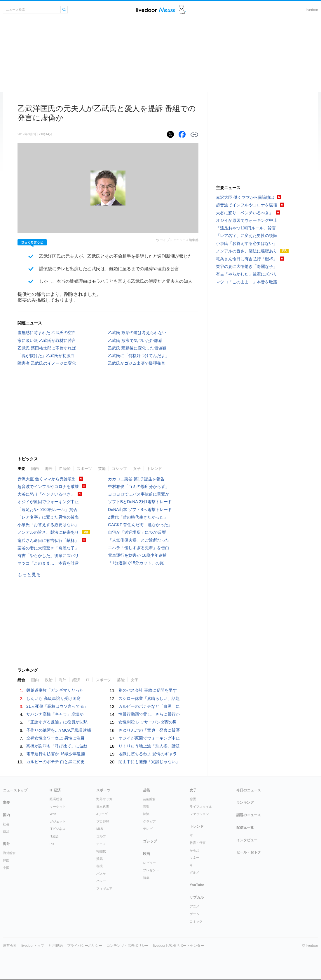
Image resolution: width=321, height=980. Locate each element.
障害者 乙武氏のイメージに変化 (47, 363)
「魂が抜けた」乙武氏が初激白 (46, 356)
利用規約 (56, 946)
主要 (21, 469)
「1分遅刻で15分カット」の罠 (136, 563)
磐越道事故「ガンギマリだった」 (57, 690)
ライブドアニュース (156, 10)
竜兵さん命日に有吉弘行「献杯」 (48, 540)
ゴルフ (101, 836)
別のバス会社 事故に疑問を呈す (148, 690)
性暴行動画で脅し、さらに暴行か (149, 714)
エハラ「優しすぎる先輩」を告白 (139, 548)
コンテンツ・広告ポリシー (128, 946)
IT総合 (54, 836)
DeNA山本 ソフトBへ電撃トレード (140, 510)
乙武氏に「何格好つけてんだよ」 (139, 356)
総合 (21, 680)
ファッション (199, 814)
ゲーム (194, 914)
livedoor (312, 10)
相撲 (100, 866)
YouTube (197, 885)
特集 (146, 878)
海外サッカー (106, 799)
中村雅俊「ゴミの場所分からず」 (139, 487)
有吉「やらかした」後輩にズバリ (48, 556)
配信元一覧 (245, 828)
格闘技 (101, 851)
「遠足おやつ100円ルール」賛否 (47, 510)
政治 (49, 680)
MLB (100, 829)
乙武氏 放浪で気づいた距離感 (135, 340)
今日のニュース (249, 790)
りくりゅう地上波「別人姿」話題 (149, 746)
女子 (137, 469)
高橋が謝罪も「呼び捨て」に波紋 (57, 746)
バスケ (101, 874)
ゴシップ (119, 469)
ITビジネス (57, 829)
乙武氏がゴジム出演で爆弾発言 (137, 363)
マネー (194, 858)
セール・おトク (249, 852)
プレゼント (151, 870)
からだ (194, 850)
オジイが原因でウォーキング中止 (48, 502)
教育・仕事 (198, 843)
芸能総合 (149, 799)
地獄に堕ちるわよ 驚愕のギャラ (148, 754)
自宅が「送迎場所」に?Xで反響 (137, 532)
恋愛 (193, 799)
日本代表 (103, 807)
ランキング (245, 802)
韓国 (6, 860)
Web (53, 814)
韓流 (146, 814)
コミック (196, 921)
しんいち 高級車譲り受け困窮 (53, 698)
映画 (146, 854)
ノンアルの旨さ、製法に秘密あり (48, 532)
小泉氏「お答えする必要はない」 (48, 525)
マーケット (58, 807)
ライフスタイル (201, 807)
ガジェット (58, 821)
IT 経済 (65, 469)
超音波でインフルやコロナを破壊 (48, 487)
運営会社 (10, 946)
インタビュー (247, 840)
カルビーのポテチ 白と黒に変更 (55, 762)
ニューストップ (15, 790)
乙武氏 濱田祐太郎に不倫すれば (47, 348)
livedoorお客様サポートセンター (179, 946)
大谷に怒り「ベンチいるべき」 (46, 494)
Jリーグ (102, 814)
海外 (49, 469)
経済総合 (56, 799)
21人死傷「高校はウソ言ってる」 (57, 706)
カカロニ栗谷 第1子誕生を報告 (136, 479)
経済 (76, 680)
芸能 (102, 469)
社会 (6, 824)
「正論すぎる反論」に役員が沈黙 (57, 722)
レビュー (149, 863)
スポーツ (84, 469)
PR (52, 844)
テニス (101, 844)
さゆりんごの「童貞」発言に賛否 (149, 730)
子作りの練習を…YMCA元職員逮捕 (59, 730)
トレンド (154, 469)
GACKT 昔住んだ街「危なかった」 (140, 525)
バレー (101, 881)
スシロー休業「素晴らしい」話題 (149, 698)
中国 (6, 868)
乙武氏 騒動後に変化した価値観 (137, 348)
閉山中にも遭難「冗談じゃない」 (149, 762)
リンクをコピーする (194, 135)
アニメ (194, 906)
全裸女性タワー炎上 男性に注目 (55, 738)
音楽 (146, 807)
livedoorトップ (33, 946)
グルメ (194, 872)
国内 (35, 469)
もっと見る (29, 575)
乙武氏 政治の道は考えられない (137, 333)
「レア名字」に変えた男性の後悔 (48, 517)
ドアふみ (183, 10)
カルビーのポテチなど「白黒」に (149, 706)
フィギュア (104, 888)
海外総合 (9, 853)
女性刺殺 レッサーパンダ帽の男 (148, 722)
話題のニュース (249, 815)
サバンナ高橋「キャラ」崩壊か (55, 714)
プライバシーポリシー (85, 946)
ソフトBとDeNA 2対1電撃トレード (140, 502)
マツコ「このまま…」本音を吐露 (48, 563)
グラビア (149, 821)
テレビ (148, 829)
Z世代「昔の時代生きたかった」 (138, 517)
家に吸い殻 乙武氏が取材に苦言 (47, 340)
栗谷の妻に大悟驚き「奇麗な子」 (48, 548)
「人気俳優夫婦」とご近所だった (139, 540)
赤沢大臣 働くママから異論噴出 (47, 479)
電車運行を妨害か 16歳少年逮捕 (137, 555)
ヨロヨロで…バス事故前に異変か (139, 494)
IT (88, 680)
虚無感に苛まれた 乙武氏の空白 (47, 333)
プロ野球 (103, 821)
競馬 (100, 859)
